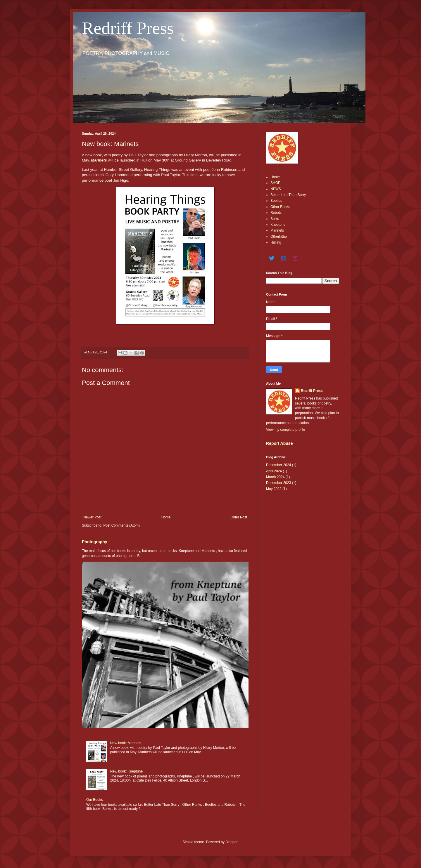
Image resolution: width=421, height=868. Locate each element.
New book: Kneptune (126, 771)
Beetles (276, 201)
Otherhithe (279, 237)
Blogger (231, 842)
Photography (95, 542)
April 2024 (274, 471)
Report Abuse (279, 443)
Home (166, 517)
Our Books (95, 800)
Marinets (99, 160)
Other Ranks (280, 207)
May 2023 (274, 489)
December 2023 (278, 483)
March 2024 (275, 477)
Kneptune (278, 225)
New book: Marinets (126, 743)
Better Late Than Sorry (288, 195)
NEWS (276, 189)
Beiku (275, 219)
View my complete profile (285, 430)
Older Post (239, 517)
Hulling (276, 242)
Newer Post (92, 517)
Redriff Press (128, 28)
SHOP (275, 183)
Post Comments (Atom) (121, 525)
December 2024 (278, 465)
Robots (276, 213)
